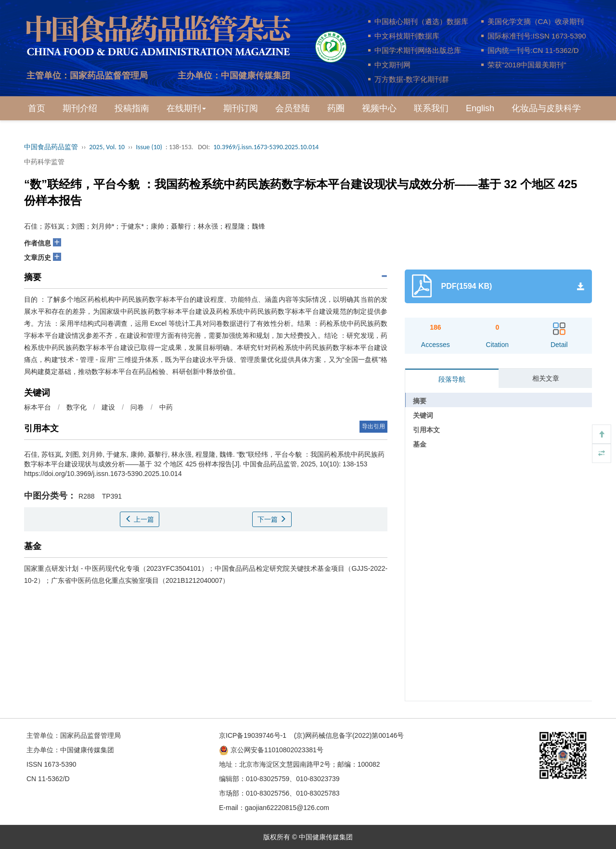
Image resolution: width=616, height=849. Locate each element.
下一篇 (272, 519)
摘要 (420, 401)
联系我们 (431, 108)
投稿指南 (132, 108)
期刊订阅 (241, 108)
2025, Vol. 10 (107, 147)
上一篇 (140, 519)
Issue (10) (149, 147)
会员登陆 (293, 108)
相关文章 (546, 378)
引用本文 (426, 430)
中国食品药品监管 (51, 147)
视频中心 (379, 108)
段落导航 (452, 379)
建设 (108, 407)
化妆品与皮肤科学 (546, 108)
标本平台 (38, 407)
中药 (166, 407)
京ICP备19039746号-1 (253, 735)
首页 (37, 108)
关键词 (423, 415)
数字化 (77, 407)
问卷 (137, 407)
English (480, 108)
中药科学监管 (44, 162)
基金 (420, 444)
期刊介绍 (80, 108)
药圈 (336, 108)
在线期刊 (186, 108)
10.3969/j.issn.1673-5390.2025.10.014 (266, 147)
